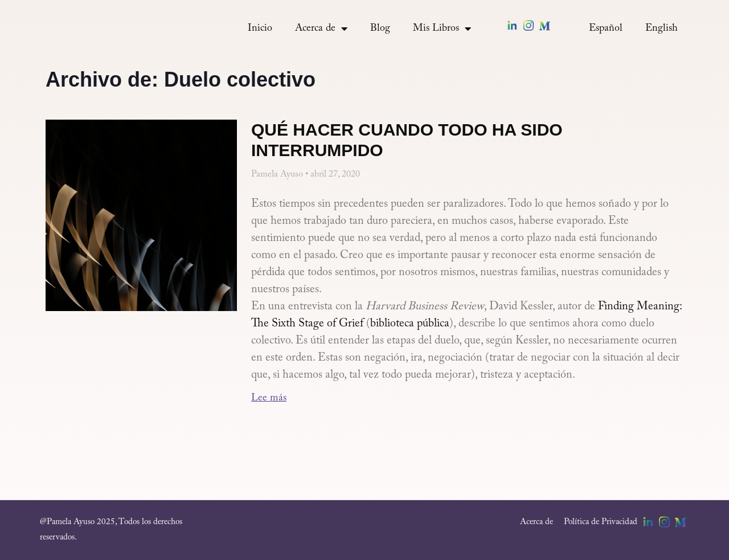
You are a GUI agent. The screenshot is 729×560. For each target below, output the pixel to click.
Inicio (260, 28)
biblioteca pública (410, 324)
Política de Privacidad (601, 522)
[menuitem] (606, 28)
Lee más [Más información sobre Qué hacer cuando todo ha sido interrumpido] (269, 398)
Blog (380, 28)
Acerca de (321, 28)
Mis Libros (442, 28)
